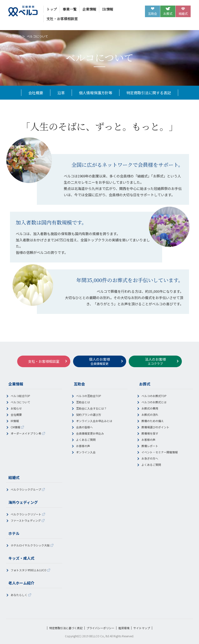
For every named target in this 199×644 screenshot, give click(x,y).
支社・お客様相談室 (62, 19)
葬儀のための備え (153, 421)
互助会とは (83, 402)
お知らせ (16, 408)
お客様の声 (83, 446)
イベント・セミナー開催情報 (160, 452)
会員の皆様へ (84, 427)
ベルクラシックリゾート (26, 514)
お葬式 (168, 14)
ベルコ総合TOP (20, 396)
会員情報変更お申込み (90, 433)
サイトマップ (142, 628)
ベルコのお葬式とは (154, 402)
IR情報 (108, 9)
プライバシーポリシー (100, 628)
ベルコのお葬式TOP (154, 396)
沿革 (61, 93)
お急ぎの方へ (150, 458)
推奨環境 (124, 628)
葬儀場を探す (150, 433)
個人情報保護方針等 (96, 93)
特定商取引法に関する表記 (149, 93)
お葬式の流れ (150, 415)
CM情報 (15, 427)
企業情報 (89, 9)
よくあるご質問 (86, 440)
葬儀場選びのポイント (155, 427)
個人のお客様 (99, 361)
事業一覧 (70, 9)
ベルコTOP (13, 36)
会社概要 (36, 93)
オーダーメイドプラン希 (26, 433)
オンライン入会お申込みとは (94, 421)
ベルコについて (20, 402)
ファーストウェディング (26, 520)
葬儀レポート (150, 446)
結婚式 (183, 14)
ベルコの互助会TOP (89, 396)
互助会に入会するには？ (91, 408)
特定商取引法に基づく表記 (66, 628)
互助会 (152, 14)
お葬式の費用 (150, 408)
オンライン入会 (86, 452)
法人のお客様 (155, 361)
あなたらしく (19, 595)
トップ (52, 9)
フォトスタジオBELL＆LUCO (29, 570)
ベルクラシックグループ (26, 489)
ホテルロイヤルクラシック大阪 (30, 545)
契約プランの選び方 (89, 415)
